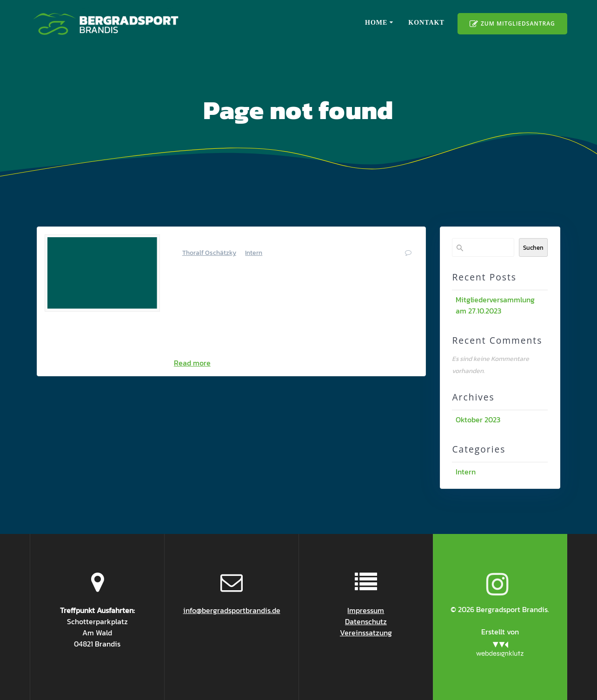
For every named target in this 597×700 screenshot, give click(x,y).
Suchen (533, 247)
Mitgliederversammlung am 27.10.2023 (275, 240)
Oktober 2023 (478, 420)
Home (376, 23)
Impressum (366, 610)
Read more (192, 363)
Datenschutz (366, 621)
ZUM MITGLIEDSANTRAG (512, 24)
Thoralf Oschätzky (209, 253)
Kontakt (426, 23)
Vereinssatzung (366, 633)
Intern (254, 253)
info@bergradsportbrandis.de (232, 610)
